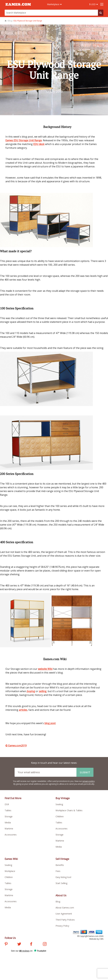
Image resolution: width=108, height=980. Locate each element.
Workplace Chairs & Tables (69, 810)
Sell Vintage (62, 859)
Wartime (9, 829)
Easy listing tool (63, 877)
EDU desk (39, 144)
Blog (58, 902)
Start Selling (61, 883)
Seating (59, 804)
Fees (58, 871)
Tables (8, 810)
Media (8, 822)
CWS (101, 939)
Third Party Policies (65, 920)
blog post (50, 723)
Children (60, 816)
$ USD (94, 4)
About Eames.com (65, 908)
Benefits (60, 865)
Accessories (11, 835)
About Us (61, 895)
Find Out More (13, 798)
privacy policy (89, 781)
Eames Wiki (11, 859)
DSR (7, 804)
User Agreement (64, 914)
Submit (85, 772)
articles (23, 710)
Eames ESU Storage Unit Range (24, 140)
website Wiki (45, 669)
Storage (9, 816)
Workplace (10, 871)
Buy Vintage (63, 798)
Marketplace (54, 4)
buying (31, 691)
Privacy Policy (62, 926)
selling (43, 691)
